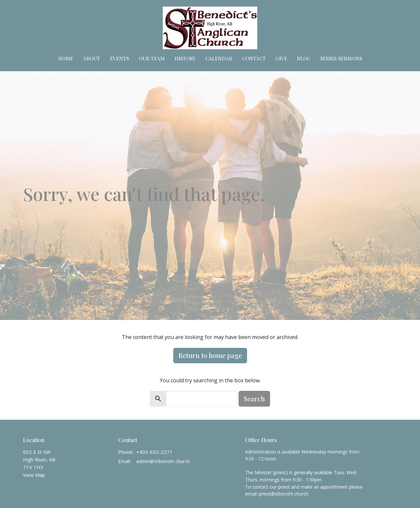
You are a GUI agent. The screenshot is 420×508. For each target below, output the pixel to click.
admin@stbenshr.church (163, 461)
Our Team (152, 58)
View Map (34, 475)
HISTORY (185, 58)
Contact (254, 58)
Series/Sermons (341, 58)
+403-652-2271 (154, 452)
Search (254, 399)
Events (119, 58)
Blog (304, 58)
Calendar (219, 58)
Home (66, 58)
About (92, 58)
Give (281, 58)
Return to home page (210, 355)
